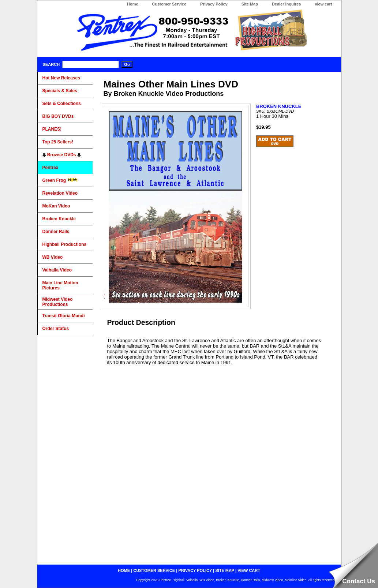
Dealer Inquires (286, 4)
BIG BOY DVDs (58, 116)
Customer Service (169, 4)
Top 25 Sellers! (58, 142)
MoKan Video (56, 206)
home (124, 570)
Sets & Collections (62, 104)
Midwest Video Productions (58, 302)
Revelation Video (60, 193)
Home (133, 4)
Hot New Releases (61, 78)
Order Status (56, 329)
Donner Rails (56, 232)
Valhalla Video (57, 270)
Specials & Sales (60, 91)
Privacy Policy (214, 4)
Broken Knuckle (59, 219)
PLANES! (52, 129)
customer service (154, 570)
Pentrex (50, 168)
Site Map (250, 4)
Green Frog (60, 180)
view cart (323, 4)
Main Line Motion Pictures (60, 285)
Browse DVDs (62, 155)
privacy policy (195, 570)
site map (225, 570)
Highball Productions (65, 244)
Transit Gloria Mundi (64, 316)
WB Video (53, 257)
